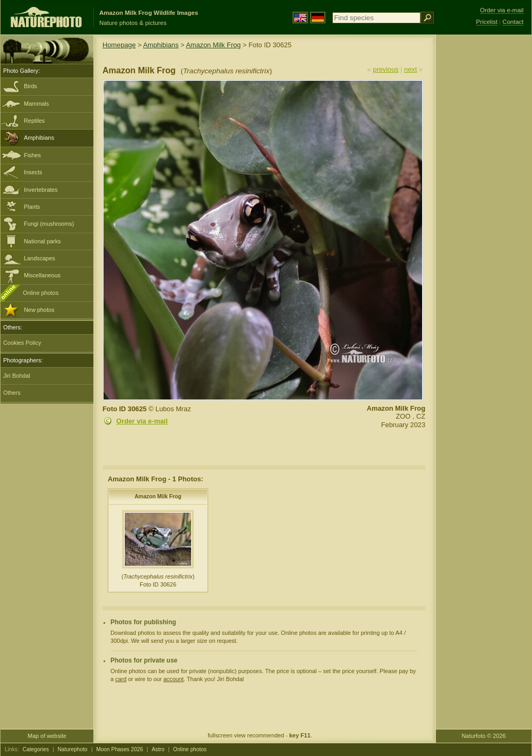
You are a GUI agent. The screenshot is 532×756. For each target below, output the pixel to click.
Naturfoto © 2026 (484, 736)
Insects (33, 172)
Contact (513, 22)
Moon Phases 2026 (119, 749)
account (174, 679)
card (121, 679)
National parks (42, 241)
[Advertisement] (484, 205)
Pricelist (487, 22)
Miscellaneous (42, 275)
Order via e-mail (142, 421)
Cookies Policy (22, 343)
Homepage (119, 45)
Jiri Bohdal (17, 376)
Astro (158, 749)
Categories (36, 749)
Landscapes (40, 258)
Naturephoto (72, 749)
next (410, 69)
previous (385, 69)
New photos (39, 310)
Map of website (47, 736)
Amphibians (39, 138)
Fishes (32, 155)
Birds (31, 86)
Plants (32, 207)
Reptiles (34, 121)
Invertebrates (41, 190)
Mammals (36, 104)
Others (12, 393)
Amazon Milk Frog (213, 45)
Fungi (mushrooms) (49, 224)
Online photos (41, 293)
